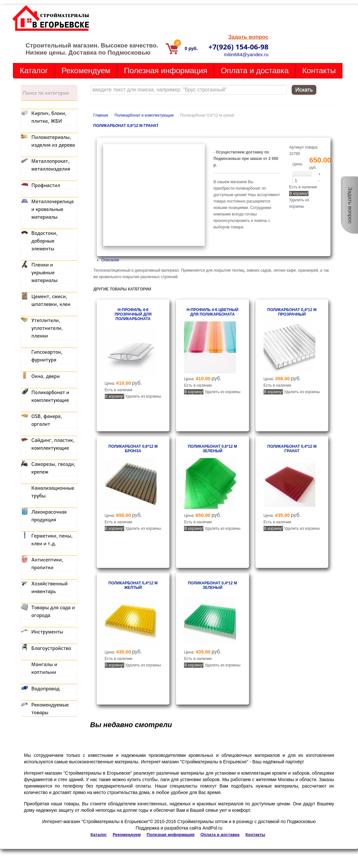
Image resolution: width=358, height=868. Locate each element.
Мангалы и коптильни (44, 668)
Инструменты (47, 632)
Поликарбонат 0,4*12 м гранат (292, 449)
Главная (101, 115)
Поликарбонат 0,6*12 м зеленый (212, 449)
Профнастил (46, 185)
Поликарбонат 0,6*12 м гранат (126, 126)
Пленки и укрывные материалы (44, 272)
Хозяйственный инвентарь (49, 587)
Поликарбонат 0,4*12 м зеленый (212, 585)
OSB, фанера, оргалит (47, 420)
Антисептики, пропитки (47, 563)
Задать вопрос (248, 37)
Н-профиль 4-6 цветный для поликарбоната (212, 312)
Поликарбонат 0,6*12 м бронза (133, 449)
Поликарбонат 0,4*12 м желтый (133, 585)
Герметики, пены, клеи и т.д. (52, 539)
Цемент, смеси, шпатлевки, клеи (51, 300)
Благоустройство (51, 648)
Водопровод (45, 688)
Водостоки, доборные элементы (44, 241)
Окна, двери (46, 376)
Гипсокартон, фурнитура (47, 356)
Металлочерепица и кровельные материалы (53, 209)
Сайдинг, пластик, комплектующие (53, 444)
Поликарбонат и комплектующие (144, 115)
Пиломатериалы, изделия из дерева (53, 141)
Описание (110, 260)
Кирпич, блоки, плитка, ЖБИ (49, 117)
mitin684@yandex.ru (246, 54)
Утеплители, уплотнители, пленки (47, 328)
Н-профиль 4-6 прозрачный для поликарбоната (133, 314)
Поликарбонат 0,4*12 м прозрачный (292, 312)
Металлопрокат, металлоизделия (51, 165)
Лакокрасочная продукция (49, 516)
